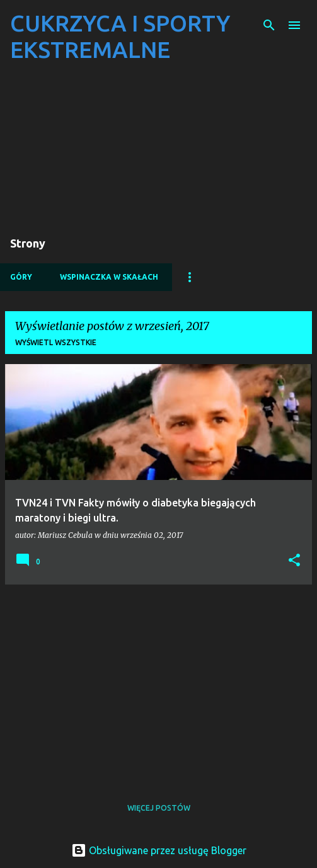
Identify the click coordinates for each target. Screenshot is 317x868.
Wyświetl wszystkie (56, 342)
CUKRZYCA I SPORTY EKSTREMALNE (120, 36)
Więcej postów (159, 808)
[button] (294, 561)
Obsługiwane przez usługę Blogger (159, 850)
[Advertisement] (158, 683)
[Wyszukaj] (269, 25)
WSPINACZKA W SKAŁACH (109, 277)
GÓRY (21, 277)
